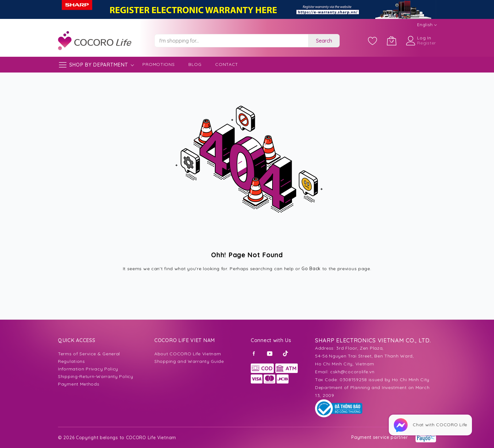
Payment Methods (79, 384)
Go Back (311, 269)
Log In (424, 38)
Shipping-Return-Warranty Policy (96, 376)
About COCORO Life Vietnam (188, 354)
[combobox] (231, 41)
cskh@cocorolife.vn (352, 372)
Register (427, 43)
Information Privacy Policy (88, 369)
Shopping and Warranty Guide (189, 361)
